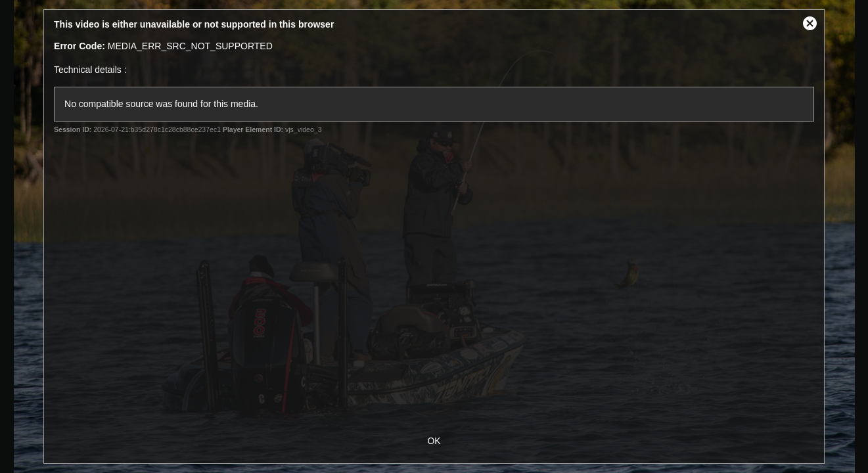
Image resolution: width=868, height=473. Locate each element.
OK (434, 441)
